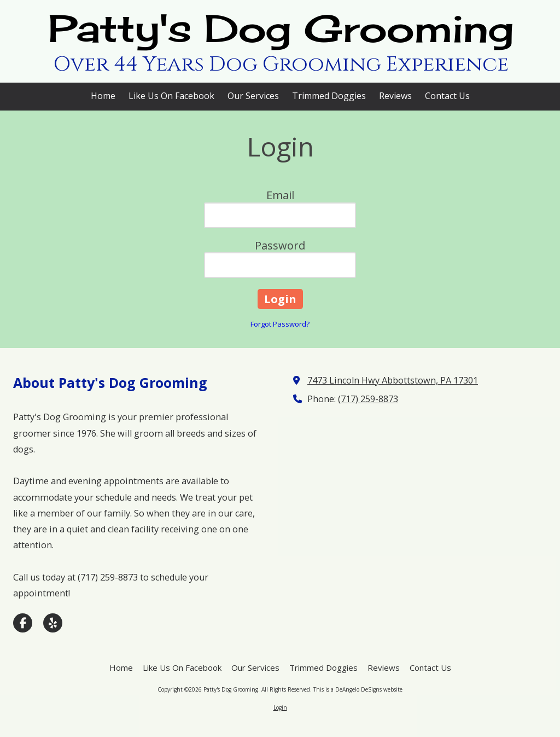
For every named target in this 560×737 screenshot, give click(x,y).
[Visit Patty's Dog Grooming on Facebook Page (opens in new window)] (23, 623)
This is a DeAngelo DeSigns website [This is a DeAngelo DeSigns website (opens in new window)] (358, 689)
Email (280, 195)
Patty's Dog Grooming (281, 28)
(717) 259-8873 (368, 399)
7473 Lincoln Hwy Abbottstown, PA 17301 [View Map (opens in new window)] (393, 380)
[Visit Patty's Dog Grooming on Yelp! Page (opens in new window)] (53, 623)
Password (280, 245)
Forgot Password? (280, 324)
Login (280, 707)
